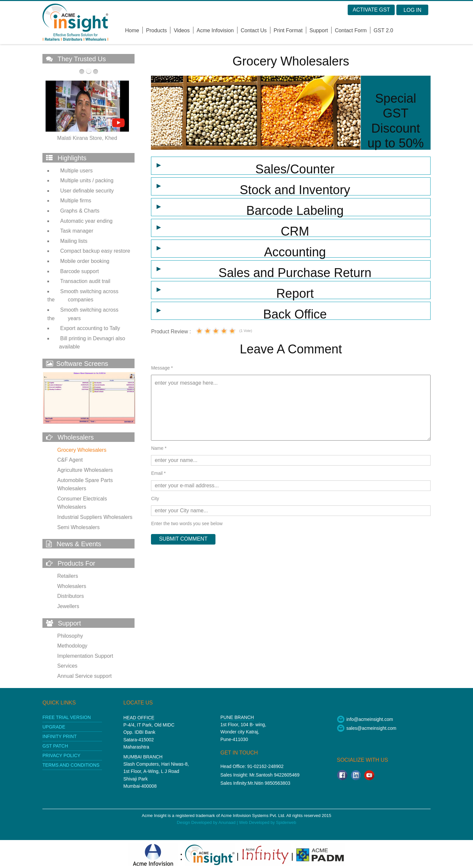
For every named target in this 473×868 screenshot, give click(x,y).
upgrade (54, 727)
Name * (159, 448)
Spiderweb (286, 822)
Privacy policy (61, 755)
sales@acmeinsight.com (367, 728)
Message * (162, 368)
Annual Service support (84, 676)
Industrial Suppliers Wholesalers (95, 517)
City (155, 498)
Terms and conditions (71, 765)
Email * (158, 473)
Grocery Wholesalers (82, 450)
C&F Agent (70, 460)
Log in (412, 10)
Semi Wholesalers (78, 527)
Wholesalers (72, 586)
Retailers (68, 576)
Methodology (72, 646)
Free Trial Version (67, 717)
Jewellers (68, 606)
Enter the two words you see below (187, 523)
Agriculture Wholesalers (85, 470)
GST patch (55, 746)
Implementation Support (85, 656)
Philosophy (70, 636)
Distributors (71, 596)
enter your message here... (291, 408)
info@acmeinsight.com (365, 719)
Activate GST (371, 10)
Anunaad (228, 822)
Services (67, 666)
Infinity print (60, 736)
